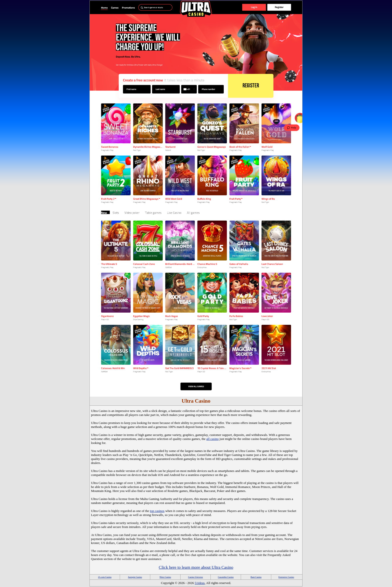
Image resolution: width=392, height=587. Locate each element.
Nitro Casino (165, 577)
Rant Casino (256, 577)
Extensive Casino (286, 577)
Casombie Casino (226, 577)
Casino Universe (195, 577)
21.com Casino (105, 577)
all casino (212, 439)
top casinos (157, 511)
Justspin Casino (135, 577)
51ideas (200, 583)
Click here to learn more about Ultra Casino (196, 567)
